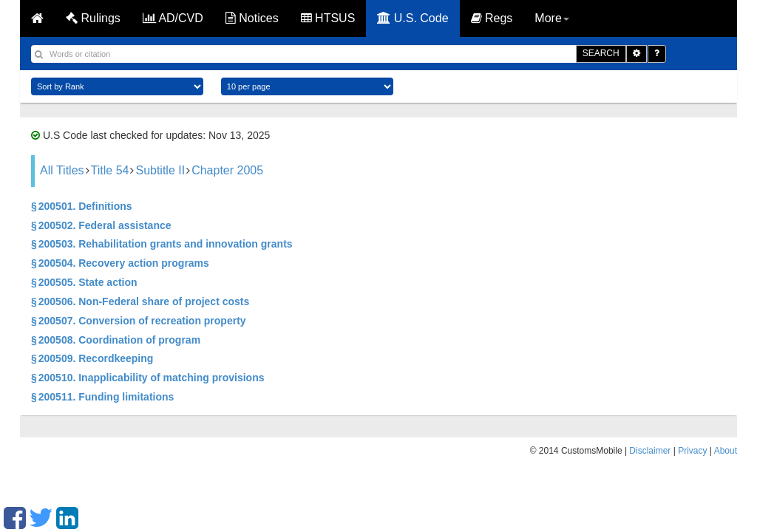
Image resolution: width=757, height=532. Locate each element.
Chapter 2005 (227, 170)
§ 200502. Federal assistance (101, 225)
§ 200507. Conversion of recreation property (139, 321)
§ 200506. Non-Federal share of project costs (140, 301)
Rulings (93, 18)
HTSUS (328, 18)
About (726, 451)
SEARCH (601, 53)
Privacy (692, 451)
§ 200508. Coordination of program (116, 340)
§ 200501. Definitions (82, 206)
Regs (492, 18)
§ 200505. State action (84, 282)
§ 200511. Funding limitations (102, 397)
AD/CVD (173, 18)
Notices (252, 18)
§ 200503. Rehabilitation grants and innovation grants (162, 244)
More (551, 18)
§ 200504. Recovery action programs (120, 263)
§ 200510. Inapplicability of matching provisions (147, 378)
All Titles (62, 170)
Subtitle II (160, 170)
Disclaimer (650, 451)
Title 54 (110, 170)
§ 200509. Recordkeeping (92, 358)
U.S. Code (413, 18)
